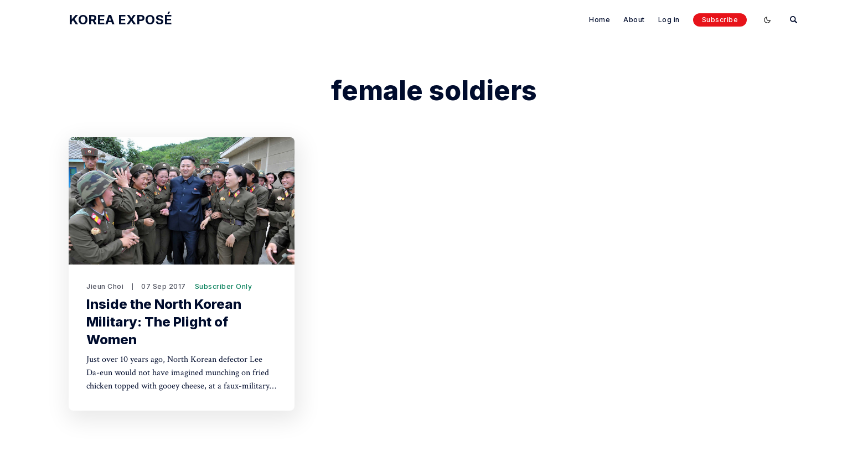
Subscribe (720, 20)
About (634, 20)
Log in (669, 20)
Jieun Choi (105, 286)
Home (600, 20)
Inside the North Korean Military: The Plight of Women (164, 322)
